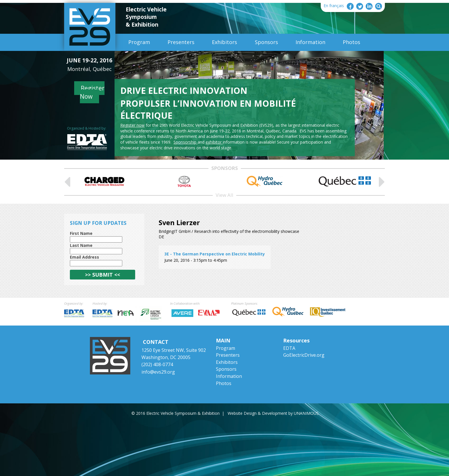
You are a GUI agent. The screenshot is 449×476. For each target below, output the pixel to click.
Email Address (84, 257)
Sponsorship (186, 142)
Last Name (81, 245)
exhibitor (214, 142)
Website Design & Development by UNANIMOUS (273, 413)
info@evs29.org (158, 372)
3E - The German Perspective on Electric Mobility (215, 254)
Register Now (92, 92)
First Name (81, 233)
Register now (132, 125)
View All (224, 195)
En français (334, 6)
